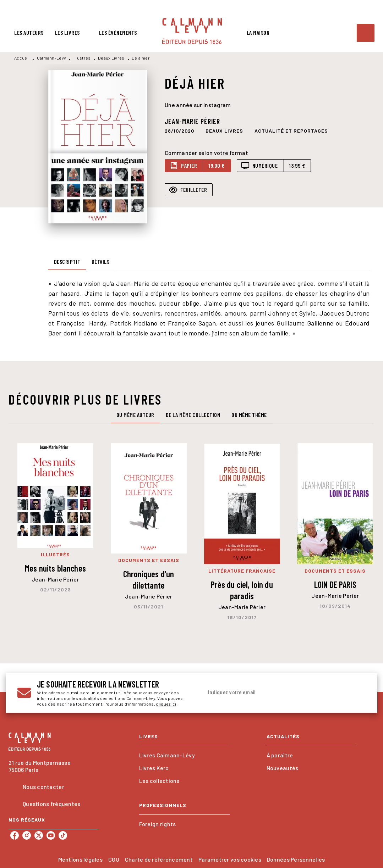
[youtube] (51, 835)
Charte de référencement (159, 859)
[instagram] (27, 835)
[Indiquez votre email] (276, 692)
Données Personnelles (296, 859)
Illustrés (82, 58)
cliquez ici (166, 704)
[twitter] (39, 835)
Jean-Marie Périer (192, 121)
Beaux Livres (111, 58)
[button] (224, 130)
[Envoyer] (357, 693)
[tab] (29, 33)
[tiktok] (63, 835)
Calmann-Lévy (52, 58)
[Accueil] (192, 31)
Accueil (22, 58)
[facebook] (15, 835)
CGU (114, 859)
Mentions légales (80, 859)
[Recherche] (366, 33)
